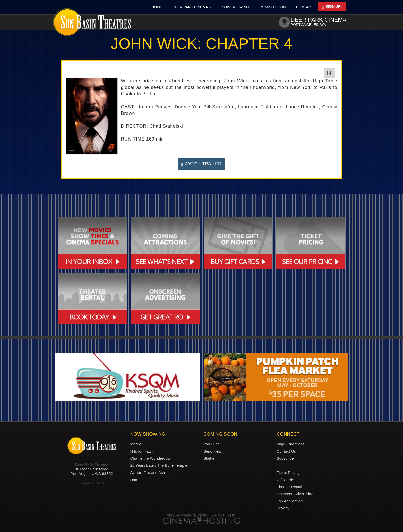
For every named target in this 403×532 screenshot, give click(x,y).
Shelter (210, 458)
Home (157, 7)
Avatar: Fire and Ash (148, 473)
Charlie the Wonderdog (150, 458)
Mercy (136, 444)
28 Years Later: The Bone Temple (159, 465)
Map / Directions (291, 444)
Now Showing (235, 7)
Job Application (290, 501)
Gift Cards (286, 480)
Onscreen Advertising (295, 494)
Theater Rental (290, 487)
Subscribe (285, 458)
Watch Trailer (201, 164)
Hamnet (137, 480)
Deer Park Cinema (192, 7)
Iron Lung (212, 444)
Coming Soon (273, 7)
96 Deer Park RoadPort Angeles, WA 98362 (92, 471)
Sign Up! (332, 7)
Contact (305, 7)
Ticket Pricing (288, 473)
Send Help (213, 451)
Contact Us (286, 451)
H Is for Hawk (142, 451)
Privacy (283, 508)
